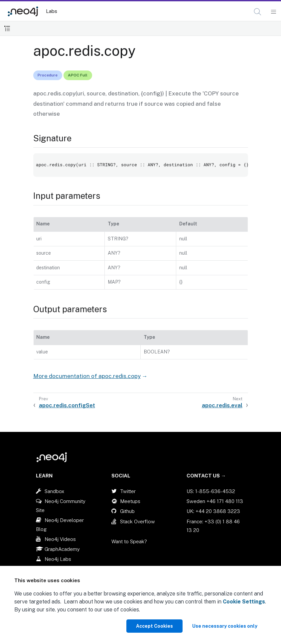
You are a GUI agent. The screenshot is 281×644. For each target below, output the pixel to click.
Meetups (130, 501)
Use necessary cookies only (225, 626)
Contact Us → (206, 476)
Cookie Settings (244, 602)
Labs (52, 11)
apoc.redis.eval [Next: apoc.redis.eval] (222, 405)
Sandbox (54, 491)
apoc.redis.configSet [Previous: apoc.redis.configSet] (67, 405)
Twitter (128, 491)
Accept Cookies (154, 626)
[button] (258, 12)
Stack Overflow (138, 521)
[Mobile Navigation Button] (273, 12)
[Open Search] (258, 12)
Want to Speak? (129, 541)
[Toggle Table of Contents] (7, 28)
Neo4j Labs (58, 559)
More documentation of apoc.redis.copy (87, 376)
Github (127, 511)
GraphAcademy (62, 549)
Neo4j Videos (60, 539)
